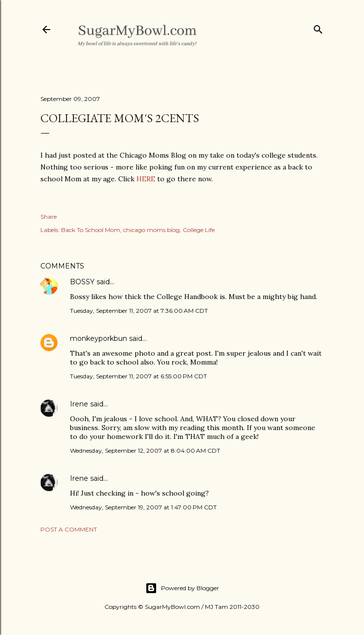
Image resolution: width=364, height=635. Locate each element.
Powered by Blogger (182, 588)
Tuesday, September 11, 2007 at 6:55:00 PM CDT (138, 376)
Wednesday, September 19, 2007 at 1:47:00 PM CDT (143, 507)
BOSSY (82, 282)
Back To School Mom (91, 230)
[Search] (318, 27)
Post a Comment (69, 529)
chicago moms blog (151, 230)
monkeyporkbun (99, 338)
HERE (146, 179)
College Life (199, 230)
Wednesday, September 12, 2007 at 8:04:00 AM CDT (145, 451)
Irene (79, 404)
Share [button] (49, 217)
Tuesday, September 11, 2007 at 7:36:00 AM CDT (139, 311)
